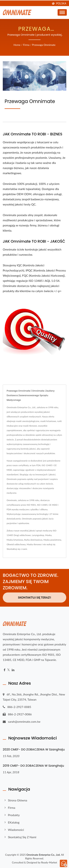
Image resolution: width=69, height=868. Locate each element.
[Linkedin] (13, 670)
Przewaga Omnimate (44, 45)
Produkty (14, 815)
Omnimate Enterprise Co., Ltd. (43, 855)
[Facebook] (5, 670)
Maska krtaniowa (15, 540)
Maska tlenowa (34, 544)
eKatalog (14, 822)
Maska (48, 535)
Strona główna (18, 800)
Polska (61, 3)
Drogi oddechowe (22, 535)
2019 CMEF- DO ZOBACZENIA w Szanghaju (33, 766)
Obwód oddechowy (16, 544)
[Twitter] (9, 670)
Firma (26, 45)
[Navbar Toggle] (62, 12)
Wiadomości (16, 830)
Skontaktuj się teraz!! (35, 597)
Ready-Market (49, 862)
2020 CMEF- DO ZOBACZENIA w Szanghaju (34, 749)
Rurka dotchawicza (33, 540)
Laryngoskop (38, 535)
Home (17, 45)
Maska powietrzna (52, 540)
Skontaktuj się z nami (17, 549)
